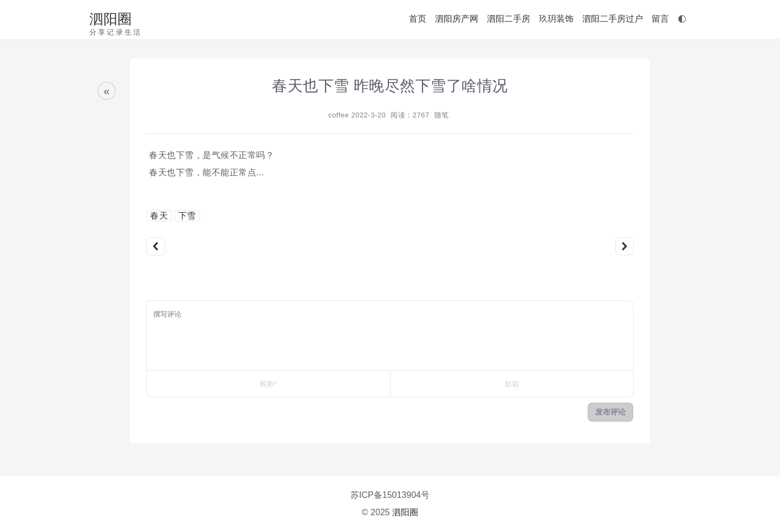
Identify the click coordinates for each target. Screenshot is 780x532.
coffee (339, 115)
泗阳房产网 (457, 19)
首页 (418, 19)
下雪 (187, 216)
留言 (660, 19)
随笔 (442, 115)
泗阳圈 (110, 19)
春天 (159, 216)
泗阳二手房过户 (613, 19)
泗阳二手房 (509, 19)
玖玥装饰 (556, 19)
